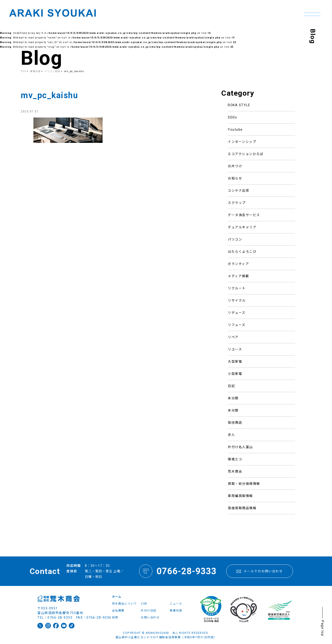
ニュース (176, 604)
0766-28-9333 (178, 571)
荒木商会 (235, 471)
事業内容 (176, 611)
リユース (235, 349)
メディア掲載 (238, 276)
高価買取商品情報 (242, 508)
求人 (231, 435)
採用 (115, 618)
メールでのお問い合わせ (260, 571)
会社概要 (118, 611)
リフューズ (237, 325)
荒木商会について (125, 604)
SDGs (232, 117)
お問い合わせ (150, 618)
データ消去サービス (244, 215)
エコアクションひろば (246, 154)
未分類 (233, 398)
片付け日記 (149, 611)
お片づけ (235, 166)
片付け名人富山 (240, 447)
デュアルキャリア (242, 227)
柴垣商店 (235, 423)
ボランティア (238, 264)
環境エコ (235, 459)
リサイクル (237, 300)
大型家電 (235, 362)
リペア (233, 337)
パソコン (235, 239)
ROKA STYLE (239, 105)
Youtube (235, 129)
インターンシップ (242, 142)
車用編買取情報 (240, 496)
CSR (144, 604)
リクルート (237, 288)
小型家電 (235, 374)
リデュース (237, 313)
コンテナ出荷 (239, 191)
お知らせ (235, 178)
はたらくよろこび (242, 252)
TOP (24, 71)
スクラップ (237, 203)
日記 (231, 386)
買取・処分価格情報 (244, 484)
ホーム (117, 597)
